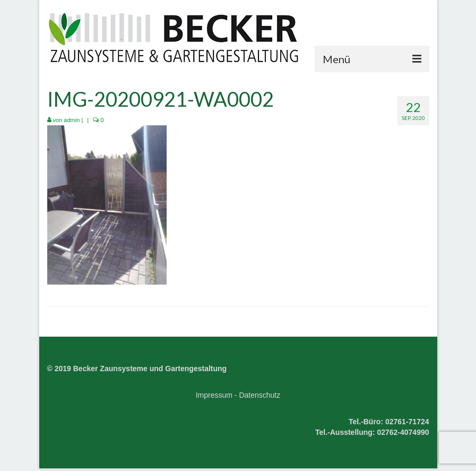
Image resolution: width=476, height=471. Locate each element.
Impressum (214, 395)
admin (72, 120)
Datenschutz (259, 395)
